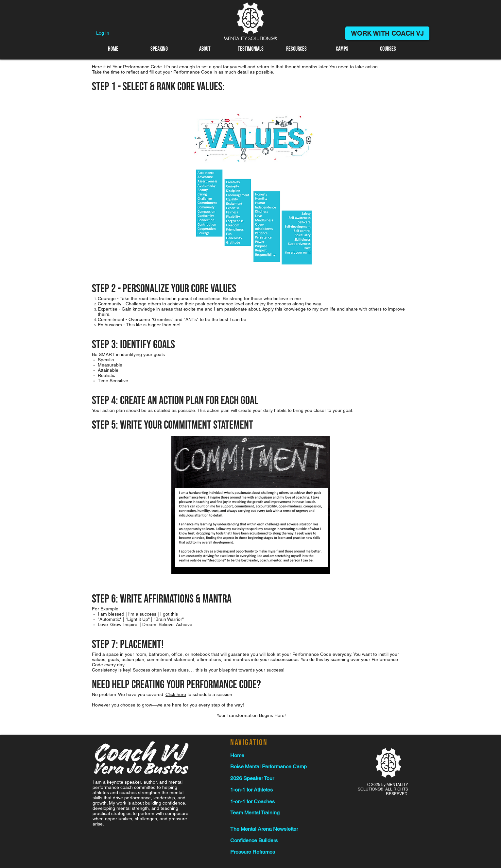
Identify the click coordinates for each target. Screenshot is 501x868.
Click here (176, 694)
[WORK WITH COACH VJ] (387, 33)
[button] (296, 49)
